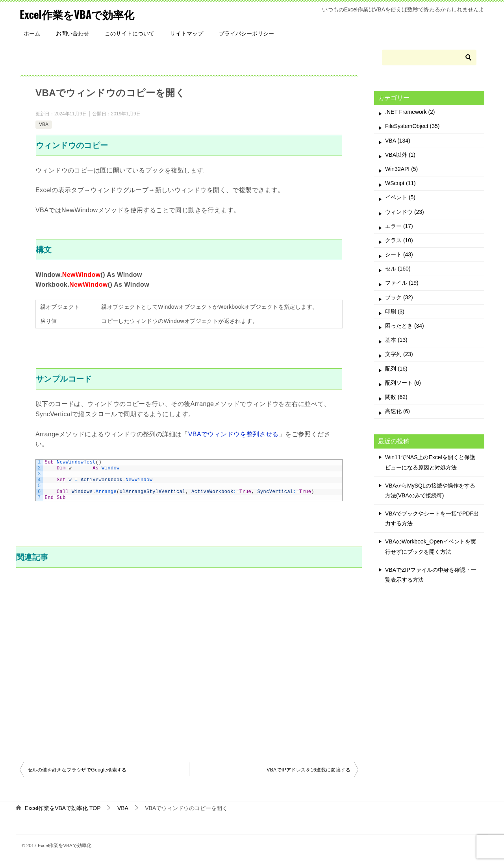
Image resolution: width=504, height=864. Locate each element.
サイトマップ (187, 33)
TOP (63, 808)
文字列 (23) (399, 354)
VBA (44, 124)
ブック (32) (399, 297)
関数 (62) (396, 397)
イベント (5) (400, 197)
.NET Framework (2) (410, 112)
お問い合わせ (72, 33)
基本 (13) (396, 340)
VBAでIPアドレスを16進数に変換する (309, 770)
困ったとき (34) (405, 326)
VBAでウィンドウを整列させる (233, 434)
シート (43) (399, 254)
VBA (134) (398, 141)
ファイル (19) (402, 283)
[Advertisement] (189, 664)
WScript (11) (400, 183)
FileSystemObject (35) (412, 126)
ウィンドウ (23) (405, 212)
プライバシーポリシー (246, 33)
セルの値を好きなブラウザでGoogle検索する (77, 770)
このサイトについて (130, 33)
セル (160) (398, 269)
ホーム (32, 33)
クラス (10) (399, 240)
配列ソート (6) (403, 383)
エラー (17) (399, 226)
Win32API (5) (401, 169)
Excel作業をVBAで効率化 (84, 14)
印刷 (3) (395, 311)
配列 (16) (396, 369)
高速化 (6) (397, 411)
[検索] (429, 57)
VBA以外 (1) (400, 155)
